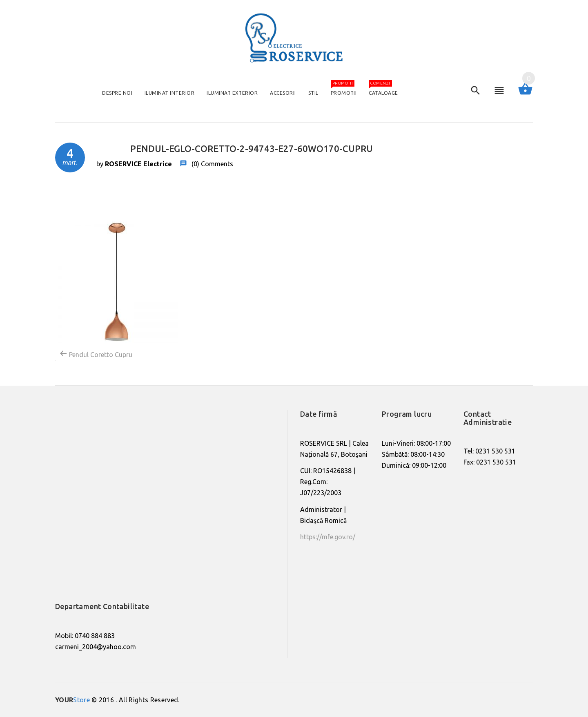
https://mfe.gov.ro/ (328, 537)
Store (72, 700)
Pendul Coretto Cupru (96, 354)
